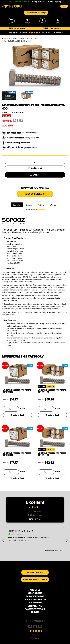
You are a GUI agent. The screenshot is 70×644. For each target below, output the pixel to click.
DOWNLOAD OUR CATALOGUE (35, 580)
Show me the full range (36, 13)
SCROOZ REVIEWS (35, 596)
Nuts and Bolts (13, 39)
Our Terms (35, 638)
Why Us (53, 205)
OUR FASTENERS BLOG (35, 600)
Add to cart (35, 168)
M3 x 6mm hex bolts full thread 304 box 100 (17, 391)
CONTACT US (35, 593)
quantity (22, 408)
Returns (41, 205)
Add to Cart (17, 415)
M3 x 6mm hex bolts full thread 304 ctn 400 (52, 391)
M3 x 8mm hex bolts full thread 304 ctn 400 (52, 454)
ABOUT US (35, 590)
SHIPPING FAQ (35, 606)
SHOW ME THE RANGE (35, 572)
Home (4, 39)
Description (17, 205)
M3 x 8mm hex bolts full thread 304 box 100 (17, 454)
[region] (35, 541)
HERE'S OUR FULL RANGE (35, 194)
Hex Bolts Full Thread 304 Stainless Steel (17, 41)
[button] (3, 541)
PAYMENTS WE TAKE (35, 609)
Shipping (29, 205)
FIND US (35, 612)
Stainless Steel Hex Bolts (29, 39)
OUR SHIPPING (35, 603)
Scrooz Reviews (35, 210)
